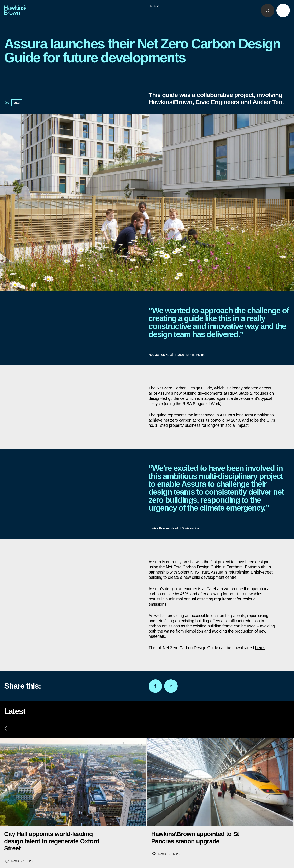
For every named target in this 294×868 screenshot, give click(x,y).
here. (260, 648)
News (17, 103)
